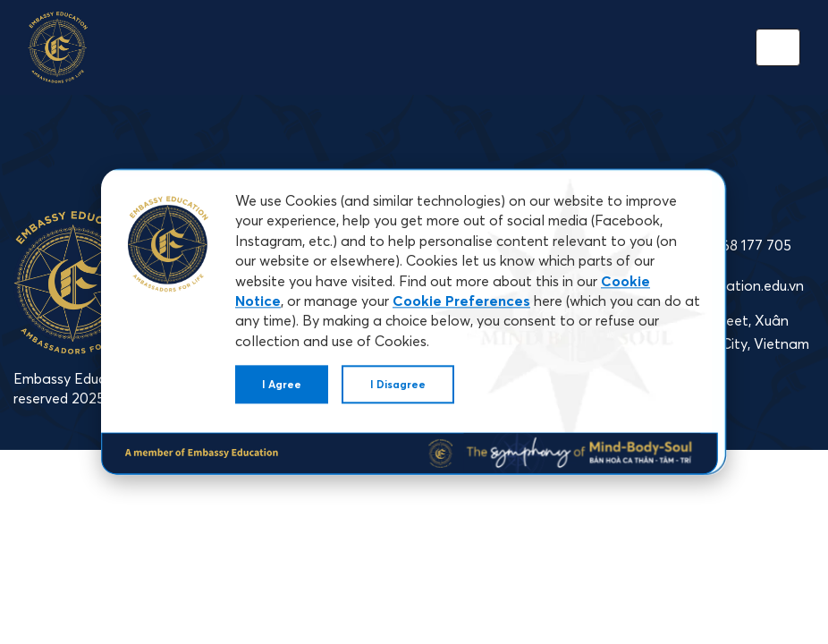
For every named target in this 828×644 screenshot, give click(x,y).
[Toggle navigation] (778, 47)
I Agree (282, 384)
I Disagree (398, 384)
